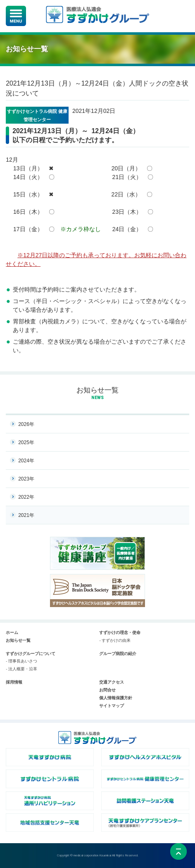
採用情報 (14, 682)
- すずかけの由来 (115, 640)
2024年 (26, 461)
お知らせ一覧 (97, 390)
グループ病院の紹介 (118, 654)
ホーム (12, 632)
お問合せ (107, 690)
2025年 (26, 442)
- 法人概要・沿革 (21, 669)
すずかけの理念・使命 (120, 632)
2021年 (26, 515)
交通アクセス (112, 682)
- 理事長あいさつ (21, 661)
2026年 (26, 424)
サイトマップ (112, 706)
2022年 (26, 497)
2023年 (26, 479)
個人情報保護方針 (116, 698)
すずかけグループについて (31, 654)
